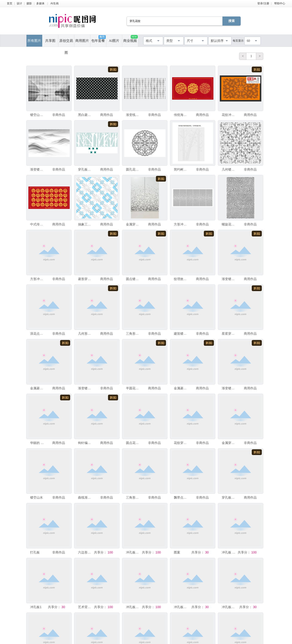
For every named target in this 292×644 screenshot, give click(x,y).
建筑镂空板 (181, 334)
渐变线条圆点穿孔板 (133, 115)
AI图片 (114, 41)
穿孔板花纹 (86, 169)
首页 (10, 3)
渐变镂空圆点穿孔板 (38, 169)
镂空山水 (36, 497)
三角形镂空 (133, 497)
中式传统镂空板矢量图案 (38, 224)
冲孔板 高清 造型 (229, 552)
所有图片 (34, 41)
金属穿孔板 (229, 443)
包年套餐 (98, 39)
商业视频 (130, 39)
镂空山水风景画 (38, 115)
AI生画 (54, 3)
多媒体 (40, 3)
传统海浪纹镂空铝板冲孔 (181, 115)
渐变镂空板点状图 (229, 279)
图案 (177, 552)
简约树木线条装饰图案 (181, 169)
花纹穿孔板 (181, 443)
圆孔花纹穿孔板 (133, 169)
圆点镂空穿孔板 (133, 279)
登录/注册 (263, 3)
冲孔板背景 (229, 607)
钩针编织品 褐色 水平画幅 (86, 443)
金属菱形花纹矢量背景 (38, 388)
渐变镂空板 (229, 388)
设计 (19, 3)
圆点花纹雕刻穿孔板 (133, 443)
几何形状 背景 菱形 (86, 334)
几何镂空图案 (229, 169)
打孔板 (35, 552)
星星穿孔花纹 (229, 334)
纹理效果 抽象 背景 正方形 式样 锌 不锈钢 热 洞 (181, 279)
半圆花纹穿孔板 (133, 388)
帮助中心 (280, 3)
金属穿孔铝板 (133, 224)
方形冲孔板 (181, 224)
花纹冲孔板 (229, 115)
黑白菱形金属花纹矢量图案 (86, 115)
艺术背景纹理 (86, 607)
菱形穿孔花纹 (86, 279)
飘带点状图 (181, 497)
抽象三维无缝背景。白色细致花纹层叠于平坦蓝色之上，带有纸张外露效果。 (86, 224)
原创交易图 (66, 43)
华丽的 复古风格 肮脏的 (38, 443)
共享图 (50, 41)
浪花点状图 (38, 334)
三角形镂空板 (133, 334)
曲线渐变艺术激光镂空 (86, 497)
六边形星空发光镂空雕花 (86, 552)
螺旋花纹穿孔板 (229, 224)
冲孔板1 (36, 607)
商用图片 (82, 41)
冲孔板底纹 (133, 552)
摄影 (29, 3)
